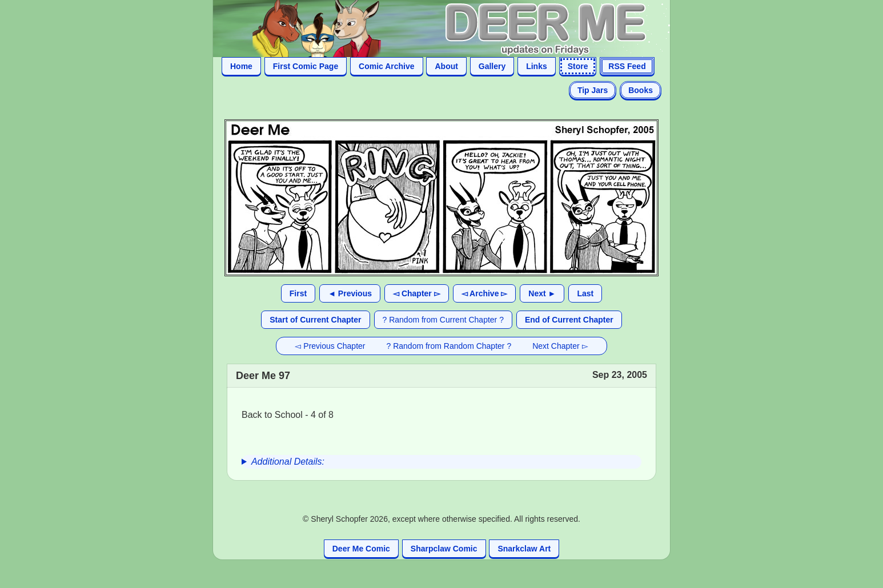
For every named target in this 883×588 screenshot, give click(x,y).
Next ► (542, 293)
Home (241, 66)
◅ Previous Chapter (330, 346)
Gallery (492, 66)
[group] (441, 462)
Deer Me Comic (361, 549)
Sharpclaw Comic (444, 549)
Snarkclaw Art (524, 549)
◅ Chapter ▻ (417, 293)
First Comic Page (306, 66)
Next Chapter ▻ (560, 346)
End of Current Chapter (569, 320)
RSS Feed (627, 66)
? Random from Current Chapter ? (443, 320)
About (446, 66)
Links (537, 66)
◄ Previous (350, 293)
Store (578, 66)
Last (585, 293)
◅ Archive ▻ (485, 293)
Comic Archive (387, 66)
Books (641, 90)
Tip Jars (593, 90)
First (298, 293)
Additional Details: (288, 462)
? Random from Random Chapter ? (449, 346)
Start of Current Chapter (315, 320)
